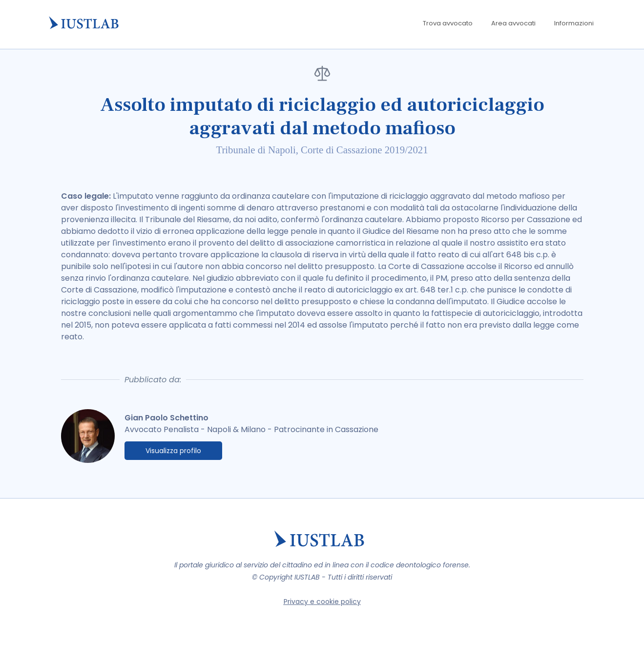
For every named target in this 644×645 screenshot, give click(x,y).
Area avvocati (513, 23)
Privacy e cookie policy (322, 602)
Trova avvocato (448, 23)
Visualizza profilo (173, 451)
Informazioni (574, 23)
